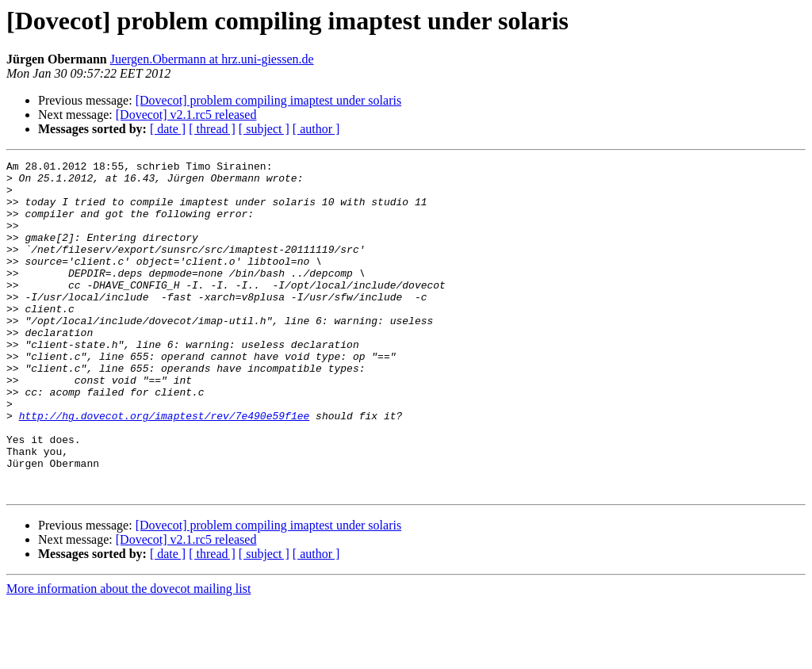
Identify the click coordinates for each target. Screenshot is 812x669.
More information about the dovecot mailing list (128, 655)
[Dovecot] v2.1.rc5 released (186, 115)
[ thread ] (212, 129)
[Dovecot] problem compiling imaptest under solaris (268, 100)
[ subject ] (264, 129)
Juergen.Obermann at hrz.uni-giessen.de (212, 59)
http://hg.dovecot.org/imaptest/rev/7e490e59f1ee (165, 468)
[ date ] (168, 129)
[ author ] (316, 129)
